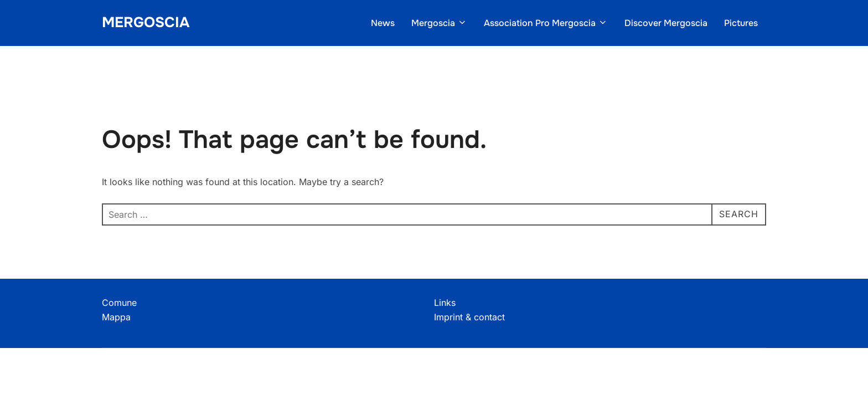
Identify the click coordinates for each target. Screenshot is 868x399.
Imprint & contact (469, 317)
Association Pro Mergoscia (546, 23)
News (383, 23)
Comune (119, 303)
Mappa (116, 317)
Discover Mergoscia (666, 23)
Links (445, 303)
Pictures (741, 23)
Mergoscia (146, 22)
